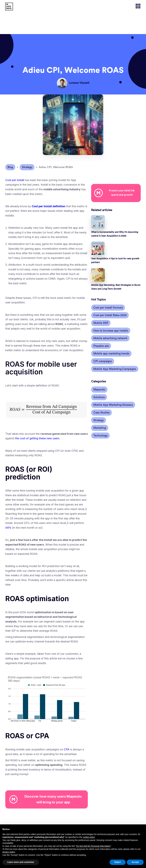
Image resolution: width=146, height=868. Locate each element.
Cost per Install (15, 180)
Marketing (100, 428)
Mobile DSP (101, 323)
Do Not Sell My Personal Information (93, 846)
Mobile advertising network (110, 338)
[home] (9, 7)
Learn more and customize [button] (21, 862)
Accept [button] (135, 862)
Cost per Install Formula (108, 308)
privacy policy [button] (9, 852)
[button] (137, 6)
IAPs (8, 528)
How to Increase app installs (111, 331)
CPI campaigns (103, 361)
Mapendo (99, 389)
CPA (67, 749)
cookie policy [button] (89, 837)
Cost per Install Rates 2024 (110, 315)
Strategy (99, 420)
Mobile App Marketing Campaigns (115, 369)
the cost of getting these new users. (38, 438)
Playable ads (101, 346)
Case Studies (101, 413)
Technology (100, 436)
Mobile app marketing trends (111, 353)
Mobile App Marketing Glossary (113, 405)
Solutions (99, 397)
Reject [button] (118, 862)
